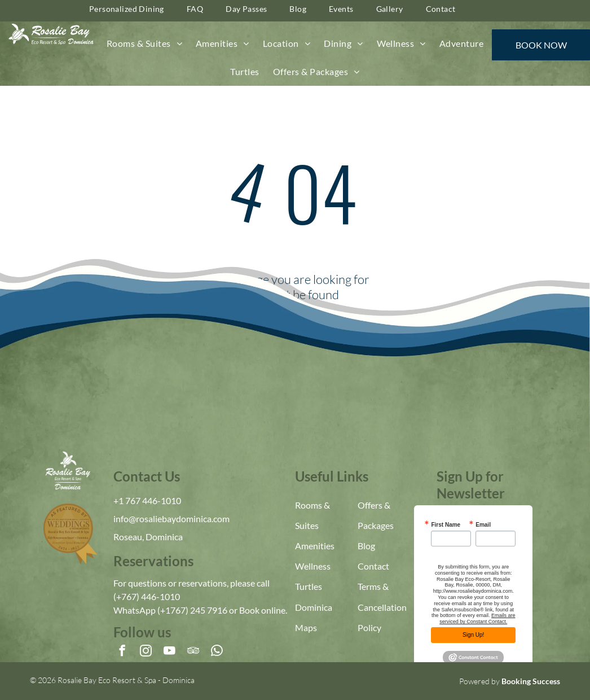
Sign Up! (473, 635)
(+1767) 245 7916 (192, 610)
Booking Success (531, 681)
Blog (366, 546)
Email (483, 525)
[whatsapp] (217, 652)
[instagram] (146, 652)
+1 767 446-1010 (147, 500)
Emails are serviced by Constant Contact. (477, 618)
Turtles (309, 586)
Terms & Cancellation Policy (382, 607)
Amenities (315, 546)
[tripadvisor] (193, 652)
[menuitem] (144, 43)
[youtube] (169, 652)
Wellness (313, 566)
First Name (446, 525)
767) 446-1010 (151, 596)
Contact (373, 566)
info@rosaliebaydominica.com (171, 519)
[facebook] (122, 652)
